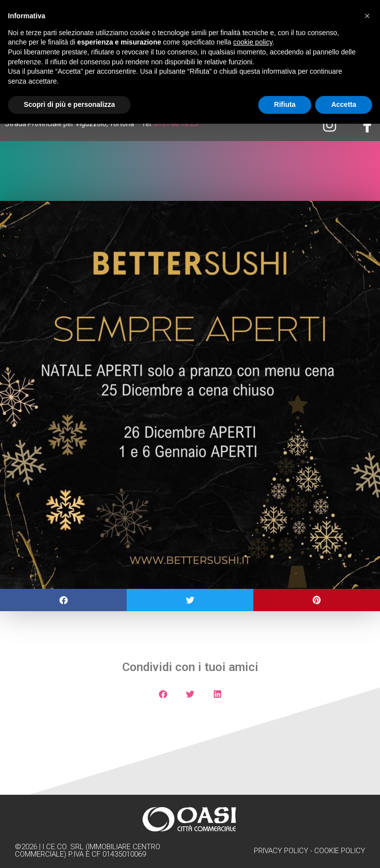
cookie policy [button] (253, 42)
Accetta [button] (344, 104)
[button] (63, 600)
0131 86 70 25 (176, 124)
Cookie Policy (340, 851)
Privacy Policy (281, 851)
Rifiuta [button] (285, 104)
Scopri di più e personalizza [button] (69, 104)
